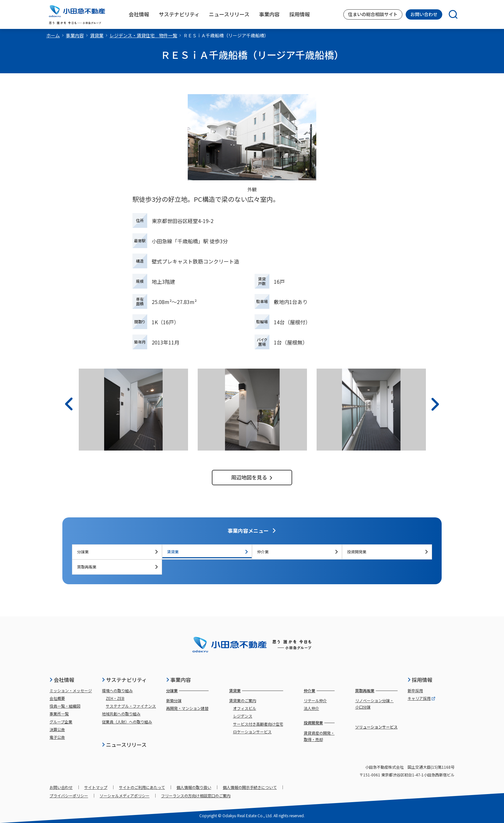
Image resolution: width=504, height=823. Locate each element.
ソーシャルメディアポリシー (125, 796)
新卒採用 (415, 690)
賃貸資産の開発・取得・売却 (319, 736)
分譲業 (118, 552)
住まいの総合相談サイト (373, 14)
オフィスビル (245, 708)
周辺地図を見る (252, 477)
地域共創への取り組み (121, 714)
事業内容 (75, 35)
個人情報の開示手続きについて (250, 787)
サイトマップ (96, 787)
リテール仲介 (315, 700)
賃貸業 (97, 35)
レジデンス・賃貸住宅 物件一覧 (143, 35)
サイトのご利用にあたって (142, 787)
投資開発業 (388, 552)
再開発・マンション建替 (187, 708)
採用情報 (420, 680)
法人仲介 (311, 708)
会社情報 (62, 680)
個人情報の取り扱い (194, 787)
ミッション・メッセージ (71, 690)
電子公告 (57, 737)
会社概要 (57, 698)
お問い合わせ (424, 14)
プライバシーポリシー (69, 796)
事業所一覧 (59, 714)
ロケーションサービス (252, 732)
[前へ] (69, 404)
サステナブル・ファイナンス (131, 706)
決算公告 (57, 729)
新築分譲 (174, 700)
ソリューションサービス (376, 727)
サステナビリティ (124, 680)
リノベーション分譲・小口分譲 (374, 704)
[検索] (450, 14)
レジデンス (243, 716)
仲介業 (298, 552)
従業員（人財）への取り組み (127, 722)
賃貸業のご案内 (243, 700)
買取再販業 (118, 567)
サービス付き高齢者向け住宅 (258, 724)
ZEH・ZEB (115, 698)
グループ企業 (61, 722)
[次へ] (435, 404)
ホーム (53, 35)
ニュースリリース (124, 745)
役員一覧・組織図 (65, 706)
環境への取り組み (117, 690)
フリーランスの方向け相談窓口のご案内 (196, 796)
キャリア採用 (421, 698)
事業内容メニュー (252, 531)
